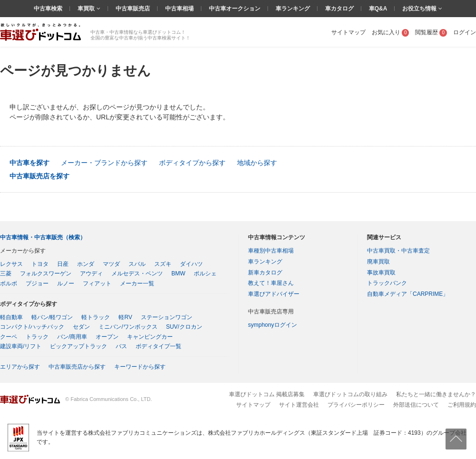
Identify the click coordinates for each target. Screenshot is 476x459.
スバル (137, 264)
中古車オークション (235, 9)
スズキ (163, 264)
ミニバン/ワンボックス (128, 327)
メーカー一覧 (137, 283)
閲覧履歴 (431, 32)
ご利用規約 (462, 405)
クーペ (9, 337)
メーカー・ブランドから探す (104, 163)
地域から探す (257, 163)
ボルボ (9, 283)
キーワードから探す (140, 367)
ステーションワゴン (167, 317)
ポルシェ (205, 273)
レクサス (11, 264)
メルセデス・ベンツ (137, 273)
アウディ (91, 273)
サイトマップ (348, 32)
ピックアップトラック (79, 346)
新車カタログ (265, 273)
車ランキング (293, 9)
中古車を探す (30, 163)
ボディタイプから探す (192, 163)
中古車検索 (48, 9)
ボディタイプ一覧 (159, 346)
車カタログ (339, 9)
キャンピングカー (150, 337)
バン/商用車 (72, 337)
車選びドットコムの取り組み (350, 394)
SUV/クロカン (184, 327)
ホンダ (86, 264)
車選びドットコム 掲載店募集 (267, 394)
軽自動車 (11, 317)
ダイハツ (191, 264)
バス (121, 346)
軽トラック (96, 317)
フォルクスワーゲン (46, 273)
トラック (37, 337)
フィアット (97, 283)
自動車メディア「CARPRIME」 (408, 294)
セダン (81, 327)
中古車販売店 (133, 9)
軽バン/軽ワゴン (52, 317)
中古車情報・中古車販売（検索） (43, 237)
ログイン (465, 32)
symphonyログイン (273, 325)
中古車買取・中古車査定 (398, 251)
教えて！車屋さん (271, 283)
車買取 (87, 9)
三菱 (6, 273)
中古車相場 (179, 9)
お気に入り (391, 32)
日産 (63, 264)
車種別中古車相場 (271, 251)
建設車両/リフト (21, 346)
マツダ (111, 264)
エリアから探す (20, 367)
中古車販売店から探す (77, 367)
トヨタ (40, 264)
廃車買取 (378, 262)
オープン (107, 337)
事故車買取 (381, 273)
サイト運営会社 (299, 405)
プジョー (37, 283)
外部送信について (416, 405)
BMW (178, 273)
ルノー (66, 283)
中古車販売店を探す (40, 176)
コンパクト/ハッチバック (32, 327)
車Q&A (378, 9)
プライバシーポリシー (356, 405)
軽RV (125, 317)
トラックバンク (387, 283)
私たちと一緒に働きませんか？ (436, 394)
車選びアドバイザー (274, 294)
